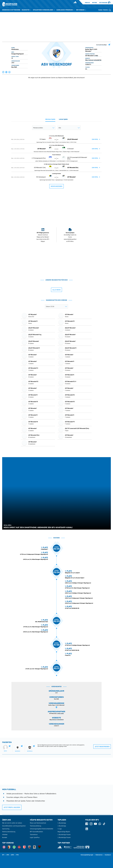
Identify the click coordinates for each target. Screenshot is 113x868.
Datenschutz (99, 855)
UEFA (12, 855)
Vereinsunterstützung (9, 832)
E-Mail (96, 56)
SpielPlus (87, 3)
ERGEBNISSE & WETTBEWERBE (11, 10)
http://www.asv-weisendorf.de (93, 60)
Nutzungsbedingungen (87, 855)
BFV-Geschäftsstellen (36, 832)
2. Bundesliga (62, 826)
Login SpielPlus (35, 837)
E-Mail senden (60, 713)
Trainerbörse (34, 834)
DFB (8, 855)
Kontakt (5, 837)
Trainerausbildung (36, 826)
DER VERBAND (81, 10)
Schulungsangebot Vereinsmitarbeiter (42, 829)
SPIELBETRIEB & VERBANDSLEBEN (44, 10)
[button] (3, 72)
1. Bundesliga (62, 823)
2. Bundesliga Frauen (64, 837)
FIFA (17, 855)
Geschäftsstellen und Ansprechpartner (14, 826)
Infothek (95, 3)
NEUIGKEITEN (27, 10)
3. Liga (60, 829)
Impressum (108, 855)
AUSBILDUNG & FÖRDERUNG (66, 10)
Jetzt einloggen (103, 3)
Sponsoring (6, 829)
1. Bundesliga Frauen (64, 834)
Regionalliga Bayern (64, 832)
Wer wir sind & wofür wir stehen (12, 823)
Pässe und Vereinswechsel (38, 823)
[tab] (50, 120)
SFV (3, 855)
